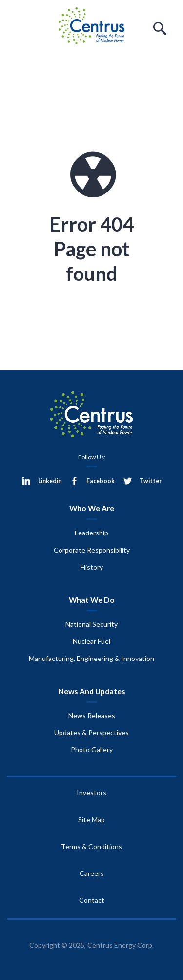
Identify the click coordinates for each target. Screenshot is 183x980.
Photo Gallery (92, 750)
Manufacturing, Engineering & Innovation (91, 658)
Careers (92, 873)
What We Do (92, 600)
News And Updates (92, 691)
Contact (92, 900)
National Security (91, 624)
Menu (23, 29)
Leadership (91, 533)
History (92, 567)
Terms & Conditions (91, 846)
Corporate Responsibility (92, 550)
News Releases (92, 715)
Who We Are (92, 508)
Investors (91, 793)
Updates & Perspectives (91, 733)
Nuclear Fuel (91, 641)
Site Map (91, 820)
